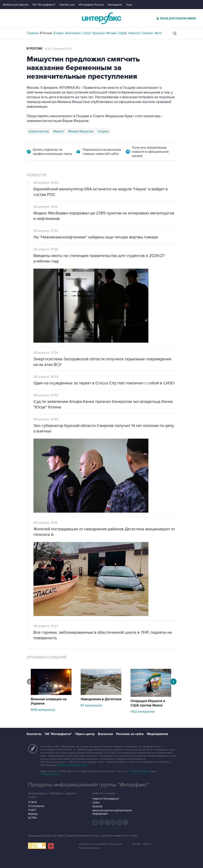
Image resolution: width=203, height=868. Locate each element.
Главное (32, 33)
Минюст (59, 131)
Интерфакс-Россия (91, 5)
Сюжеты (147, 33)
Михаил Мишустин (81, 131)
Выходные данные (90, 848)
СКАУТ (32, 810)
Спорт (87, 33)
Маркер (33, 814)
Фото (158, 33)
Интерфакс (102, 18)
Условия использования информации (101, 844)
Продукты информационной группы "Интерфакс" (88, 785)
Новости (134, 33)
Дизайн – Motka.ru (142, 844)
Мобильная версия (16, 5)
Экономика (73, 33)
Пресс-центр (85, 734)
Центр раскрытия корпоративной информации (112, 812)
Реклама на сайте (130, 734)
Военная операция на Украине (49, 701)
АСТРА (32, 818)
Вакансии (105, 734)
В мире (58, 33)
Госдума (103, 131)
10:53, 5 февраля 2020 (58, 49)
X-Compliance (36, 806)
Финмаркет (115, 5)
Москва (111, 33)
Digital (122, 33)
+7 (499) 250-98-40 (139, 771)
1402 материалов (143, 712)
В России (46, 33)
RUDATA (97, 807)
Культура (99, 33)
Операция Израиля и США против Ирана (148, 703)
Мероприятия (157, 734)
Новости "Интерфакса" (106, 799)
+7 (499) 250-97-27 (50, 774)
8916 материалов (43, 710)
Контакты (34, 734)
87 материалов (91, 705)
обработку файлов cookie (72, 765)
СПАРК (33, 802)
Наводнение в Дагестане (101, 699)
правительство (39, 131)
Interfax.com (67, 5)
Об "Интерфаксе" (44, 5)
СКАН (96, 803)
